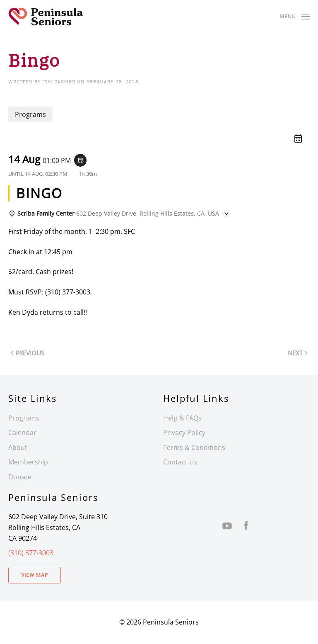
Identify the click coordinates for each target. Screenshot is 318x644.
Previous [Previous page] (28, 353)
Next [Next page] (298, 353)
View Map (35, 575)
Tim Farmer (59, 82)
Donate (20, 477)
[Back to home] (46, 17)
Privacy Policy (184, 433)
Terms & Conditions (194, 447)
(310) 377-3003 (31, 553)
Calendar (22, 433)
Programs (24, 418)
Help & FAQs (182, 418)
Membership (28, 462)
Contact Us (180, 462)
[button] (295, 17)
